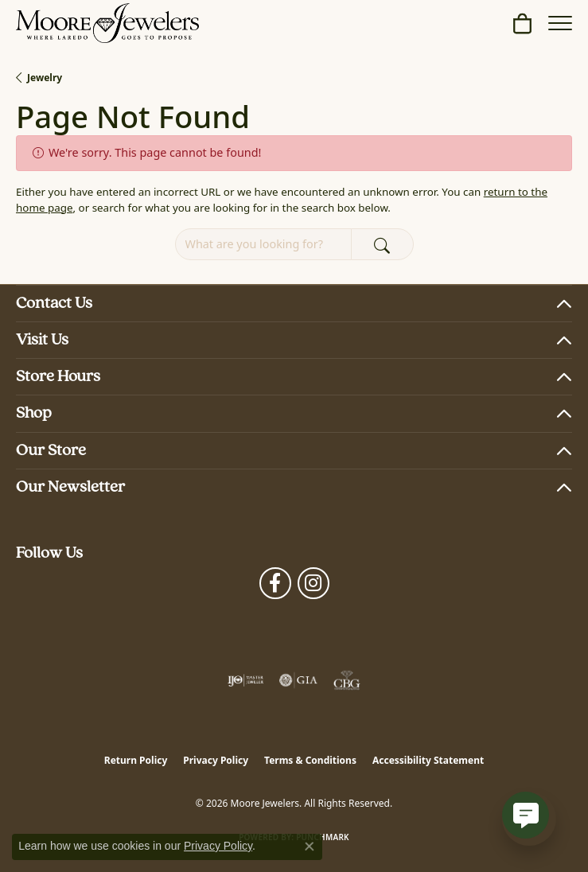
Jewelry (45, 78)
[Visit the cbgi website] (347, 680)
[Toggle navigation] (560, 23)
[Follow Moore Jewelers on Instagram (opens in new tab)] (313, 583)
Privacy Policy (216, 760)
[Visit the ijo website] (245, 680)
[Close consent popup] (310, 847)
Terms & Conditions (310, 760)
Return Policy (136, 760)
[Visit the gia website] (298, 680)
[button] (522, 23)
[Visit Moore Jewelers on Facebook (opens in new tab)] (275, 583)
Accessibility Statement (428, 760)
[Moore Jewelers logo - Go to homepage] (107, 23)
